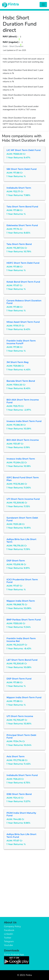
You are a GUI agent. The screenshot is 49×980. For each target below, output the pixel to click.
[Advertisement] (24, 891)
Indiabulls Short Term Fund (22, 775)
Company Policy (12, 926)
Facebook (9, 930)
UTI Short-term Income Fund (23, 499)
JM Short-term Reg (18, 362)
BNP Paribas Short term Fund (24, 620)
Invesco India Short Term (21, 459)
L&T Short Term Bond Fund (22, 660)
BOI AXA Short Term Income (23, 440)
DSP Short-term (16, 561)
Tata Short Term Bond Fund (22, 207)
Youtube (8, 945)
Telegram (9, 941)
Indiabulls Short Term (19, 188)
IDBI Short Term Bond (19, 794)
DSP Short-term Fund (19, 679)
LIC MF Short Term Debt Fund (24, 150)
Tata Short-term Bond (19, 244)
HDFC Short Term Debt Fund (23, 263)
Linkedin (9, 934)
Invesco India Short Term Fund (24, 421)
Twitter (8, 938)
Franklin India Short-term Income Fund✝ (21, 342)
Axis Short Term (16, 756)
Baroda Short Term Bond (21, 381)
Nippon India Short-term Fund (24, 697)
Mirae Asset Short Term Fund (23, 322)
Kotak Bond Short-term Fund (23, 282)
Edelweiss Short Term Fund (22, 225)
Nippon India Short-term (21, 601)
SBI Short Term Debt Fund (22, 169)
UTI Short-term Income (20, 716)
